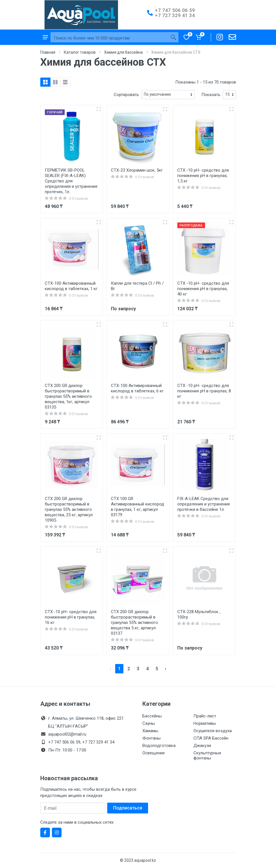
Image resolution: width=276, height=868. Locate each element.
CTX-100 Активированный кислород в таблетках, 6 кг (137, 388)
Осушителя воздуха (213, 731)
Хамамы (150, 731)
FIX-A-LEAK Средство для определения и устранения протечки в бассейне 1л (204, 504)
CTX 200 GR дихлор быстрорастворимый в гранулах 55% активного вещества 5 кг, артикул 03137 (134, 623)
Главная (48, 52)
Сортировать (126, 95)
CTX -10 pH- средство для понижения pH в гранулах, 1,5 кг (203, 176)
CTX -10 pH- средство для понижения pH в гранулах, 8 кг (204, 391)
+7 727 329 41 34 (175, 15)
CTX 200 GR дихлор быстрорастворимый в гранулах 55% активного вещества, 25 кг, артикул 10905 (69, 509)
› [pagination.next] (166, 669)
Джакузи (202, 746)
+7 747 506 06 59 (175, 10)
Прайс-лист (205, 716)
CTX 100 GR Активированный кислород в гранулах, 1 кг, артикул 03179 (138, 507)
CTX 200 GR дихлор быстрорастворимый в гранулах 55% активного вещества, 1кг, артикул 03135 (68, 396)
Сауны (149, 723)
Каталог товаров (80, 52)
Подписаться (128, 808)
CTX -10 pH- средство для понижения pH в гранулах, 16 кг (71, 617)
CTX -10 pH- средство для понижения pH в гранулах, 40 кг (203, 289)
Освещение (154, 753)
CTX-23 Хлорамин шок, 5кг (137, 170)
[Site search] (109, 38)
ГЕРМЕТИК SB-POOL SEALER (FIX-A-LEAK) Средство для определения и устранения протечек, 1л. (71, 181)
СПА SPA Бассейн (211, 738)
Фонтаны (151, 738)
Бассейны (152, 716)
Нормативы (205, 723)
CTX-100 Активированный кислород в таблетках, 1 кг (71, 286)
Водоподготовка (159, 746)
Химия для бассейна (123, 52)
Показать (211, 95)
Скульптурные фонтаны (207, 755)
